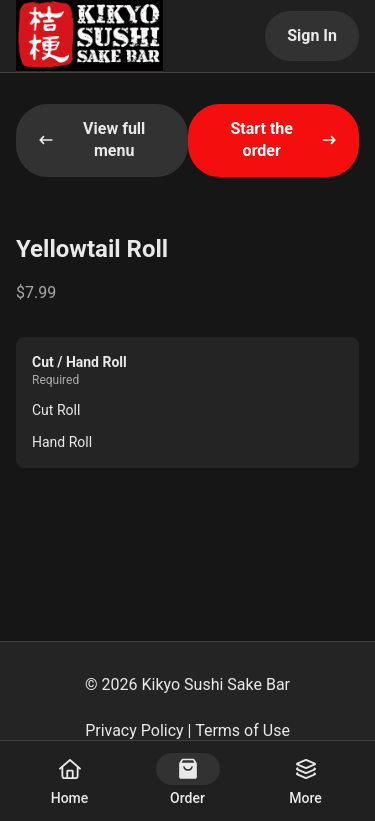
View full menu (91, 139)
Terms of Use (242, 730)
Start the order (283, 139)
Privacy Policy (134, 730)
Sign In (312, 35)
